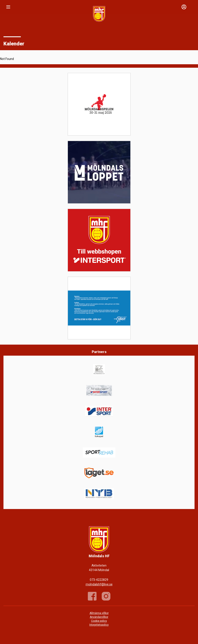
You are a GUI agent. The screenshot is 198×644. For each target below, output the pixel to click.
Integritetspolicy (99, 625)
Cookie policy (99, 621)
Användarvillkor (99, 617)
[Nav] (8, 7)
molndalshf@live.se (99, 584)
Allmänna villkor (99, 613)
